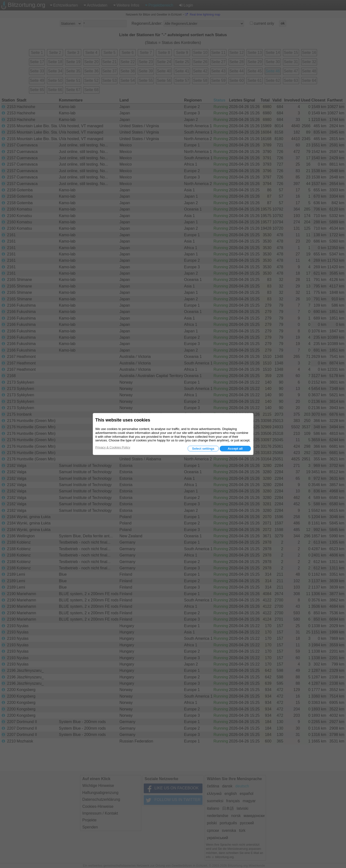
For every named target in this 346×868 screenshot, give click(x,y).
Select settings (203, 449)
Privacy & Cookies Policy (113, 447)
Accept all (235, 449)
